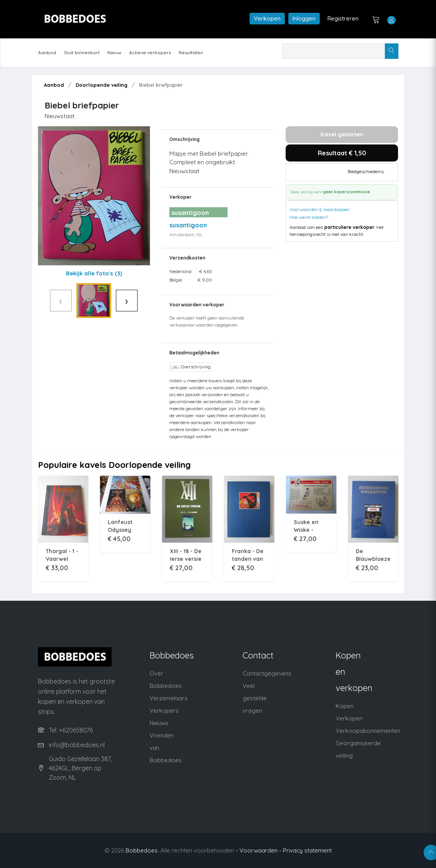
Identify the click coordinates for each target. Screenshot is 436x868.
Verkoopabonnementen (368, 731)
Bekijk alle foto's (94, 273)
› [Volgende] (143, 300)
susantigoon (188, 225)
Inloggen (304, 18)
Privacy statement (307, 850)
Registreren (343, 18)
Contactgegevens (267, 673)
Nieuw (114, 52)
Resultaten (191, 52)
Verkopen (267, 18)
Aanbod (47, 52)
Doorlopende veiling (102, 85)
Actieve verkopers (150, 52)
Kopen (345, 706)
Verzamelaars (169, 698)
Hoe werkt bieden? (309, 217)
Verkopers (164, 711)
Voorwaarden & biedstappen (320, 209)
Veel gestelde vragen (255, 698)
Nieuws (159, 723)
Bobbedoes (142, 850)
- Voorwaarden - (258, 850)
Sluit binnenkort (82, 52)
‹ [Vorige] (45, 300)
